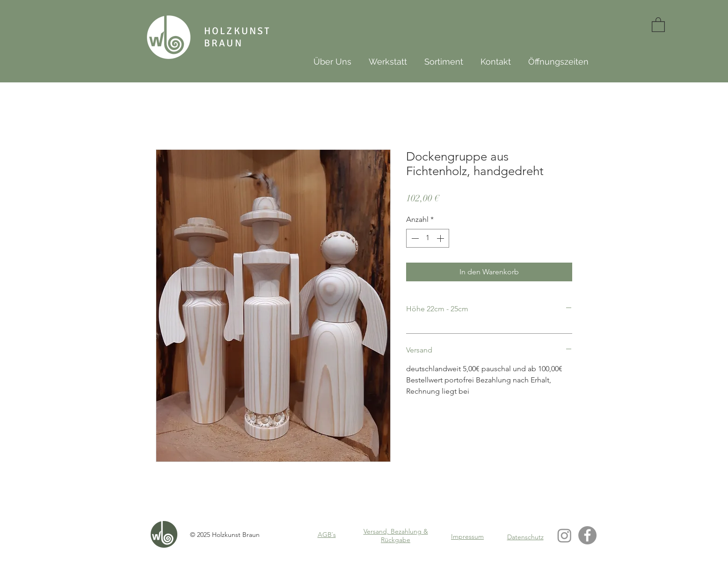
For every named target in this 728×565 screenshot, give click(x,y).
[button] (658, 24)
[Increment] (441, 238)
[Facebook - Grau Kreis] (587, 535)
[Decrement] (414, 238)
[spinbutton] (428, 238)
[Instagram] (564, 535)
